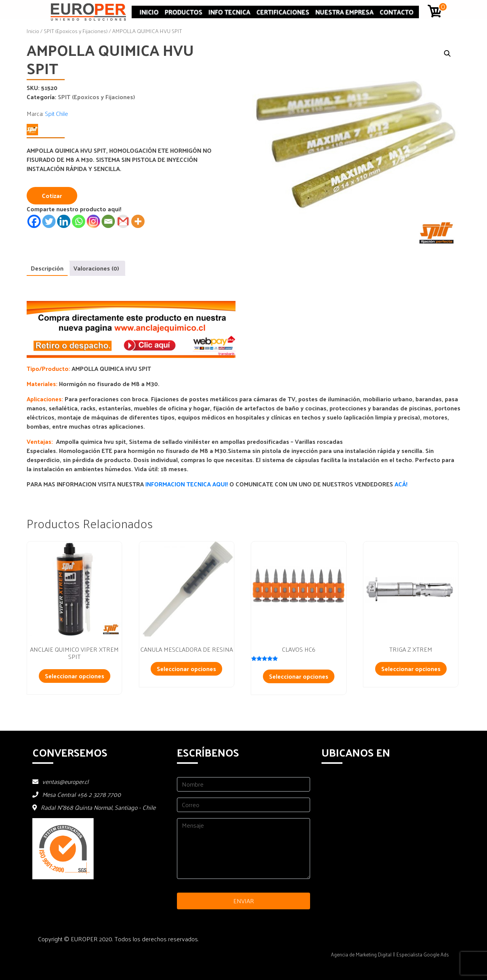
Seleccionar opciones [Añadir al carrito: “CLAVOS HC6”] (299, 676)
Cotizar (52, 196)
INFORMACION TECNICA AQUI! (187, 484)
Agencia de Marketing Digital (361, 954)
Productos (184, 12)
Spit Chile (56, 113)
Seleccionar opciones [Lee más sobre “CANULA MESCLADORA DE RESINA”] (186, 669)
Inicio (149, 12)
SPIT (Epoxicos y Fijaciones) (76, 31)
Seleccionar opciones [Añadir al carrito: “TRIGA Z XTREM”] (411, 669)
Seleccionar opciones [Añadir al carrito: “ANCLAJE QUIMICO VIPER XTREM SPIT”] (75, 676)
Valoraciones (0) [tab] (96, 268)
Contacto (397, 12)
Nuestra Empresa (345, 12)
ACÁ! (401, 484)
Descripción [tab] (47, 268)
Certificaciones (283, 12)
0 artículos (443, 7)
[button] (447, 54)
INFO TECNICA (229, 12)
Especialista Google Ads (423, 954)
